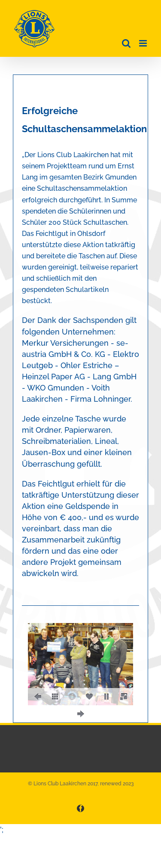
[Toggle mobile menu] (144, 43)
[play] (106, 697)
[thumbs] (55, 697)
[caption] (72, 697)
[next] (81, 714)
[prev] (38, 697)
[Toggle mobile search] (126, 43)
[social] (89, 697)
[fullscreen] (124, 697)
